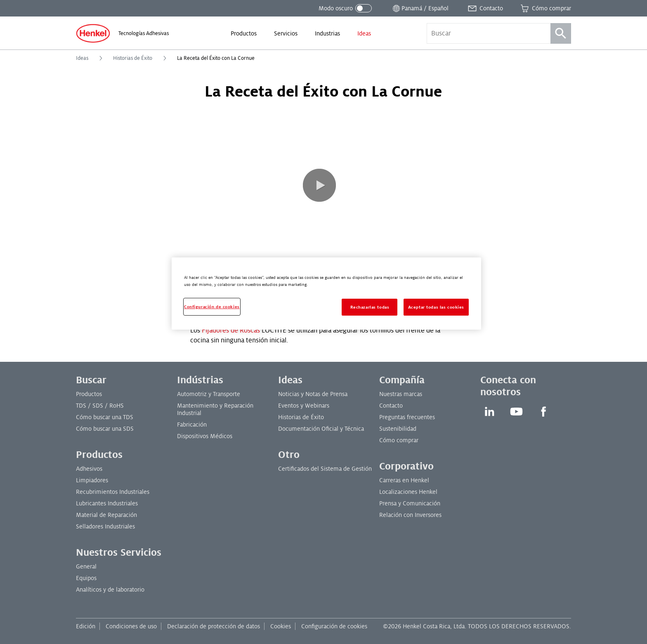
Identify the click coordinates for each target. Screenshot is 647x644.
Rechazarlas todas (370, 307)
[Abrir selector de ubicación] (420, 8)
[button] (319, 185)
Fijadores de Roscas (231, 330)
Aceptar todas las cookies (436, 307)
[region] (326, 294)
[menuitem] (244, 33)
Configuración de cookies (334, 626)
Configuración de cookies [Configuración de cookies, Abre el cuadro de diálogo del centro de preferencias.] (212, 307)
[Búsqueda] (561, 33)
